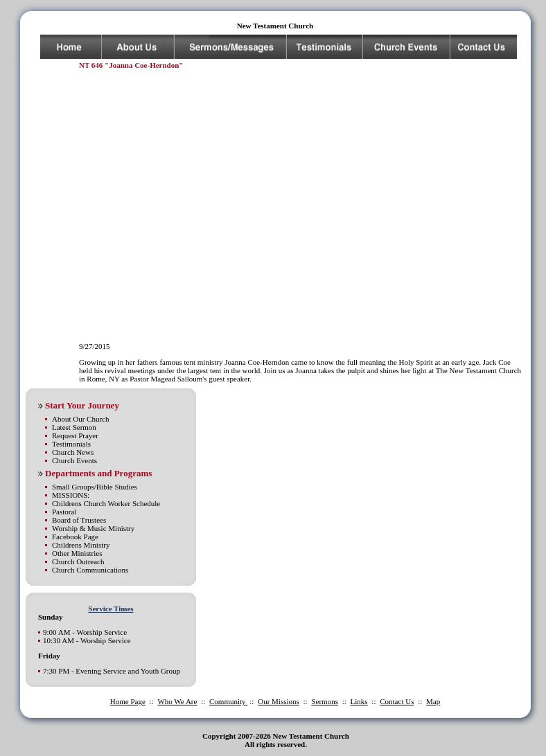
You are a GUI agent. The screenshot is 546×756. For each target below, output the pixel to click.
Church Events (74, 460)
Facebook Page (75, 537)
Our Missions (279, 701)
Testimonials (71, 444)
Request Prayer (75, 435)
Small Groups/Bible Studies (95, 487)
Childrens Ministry (81, 545)
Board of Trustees (79, 520)
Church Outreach (78, 561)
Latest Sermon (74, 427)
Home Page (128, 701)
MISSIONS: (71, 495)
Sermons (325, 701)
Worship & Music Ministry (93, 528)
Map (433, 701)
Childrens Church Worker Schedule (106, 503)
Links (359, 701)
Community (228, 701)
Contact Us (397, 701)
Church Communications (90, 570)
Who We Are (177, 701)
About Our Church (81, 419)
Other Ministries (77, 553)
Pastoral (64, 512)
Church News (73, 452)
